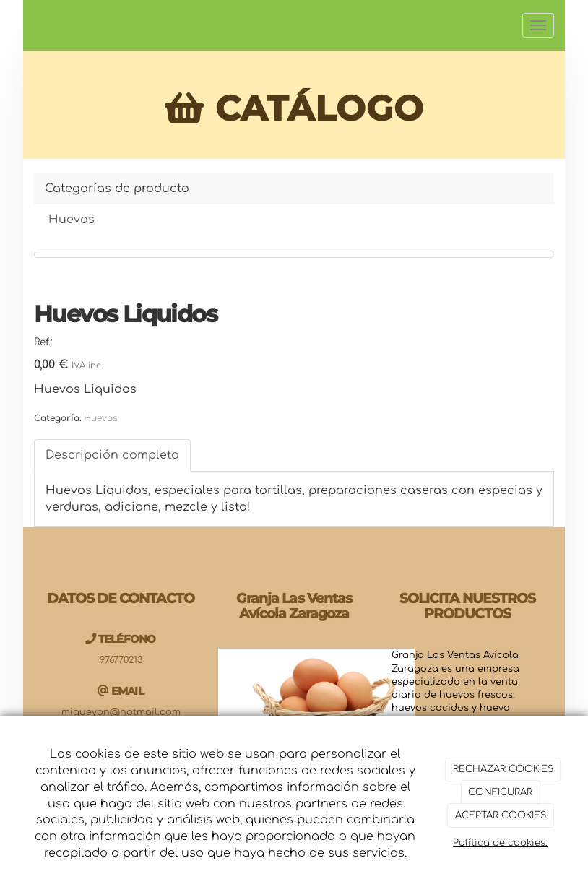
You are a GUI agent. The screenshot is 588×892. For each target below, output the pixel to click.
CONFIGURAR (500, 792)
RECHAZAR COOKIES (503, 769)
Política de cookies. (500, 843)
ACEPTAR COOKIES (501, 815)
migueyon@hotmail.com (121, 712)
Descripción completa (112, 455)
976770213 (121, 660)
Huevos (72, 220)
